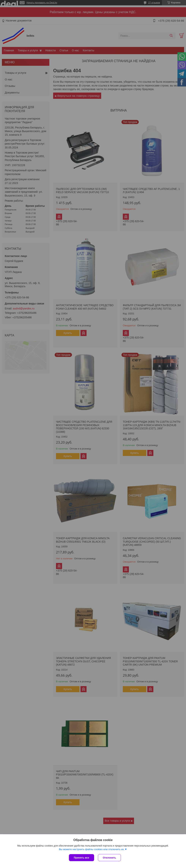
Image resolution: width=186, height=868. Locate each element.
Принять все (82, 858)
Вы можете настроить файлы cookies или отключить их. (92, 849)
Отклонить (109, 858)
